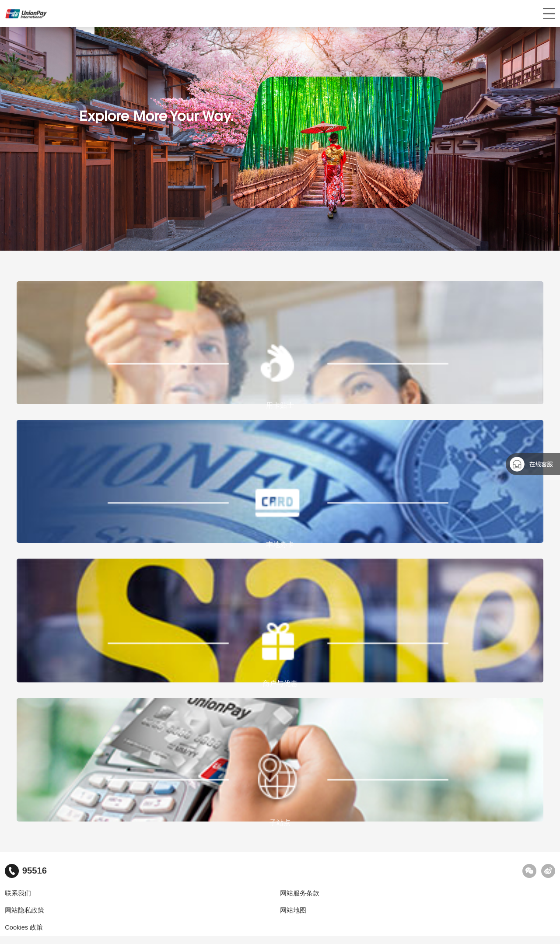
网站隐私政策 (24, 910)
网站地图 (293, 910)
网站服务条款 (300, 893)
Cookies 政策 (24, 927)
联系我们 (18, 893)
